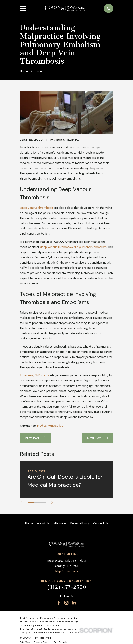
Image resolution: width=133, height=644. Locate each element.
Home (29, 523)
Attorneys (60, 523)
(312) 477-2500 (67, 587)
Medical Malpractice (50, 426)
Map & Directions (66, 571)
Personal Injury (80, 523)
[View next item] (53, 502)
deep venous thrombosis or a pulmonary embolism (73, 247)
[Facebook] (59, 603)
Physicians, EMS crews (34, 375)
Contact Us (101, 523)
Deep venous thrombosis (36, 208)
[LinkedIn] (74, 603)
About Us (43, 523)
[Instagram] (66, 603)
